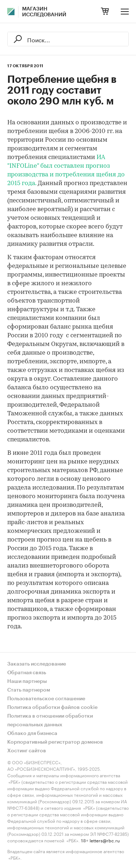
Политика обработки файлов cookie (52, 707)
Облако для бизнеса (32, 734)
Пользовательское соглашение (46, 699)
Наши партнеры (27, 681)
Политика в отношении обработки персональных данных (50, 721)
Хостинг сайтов (27, 751)
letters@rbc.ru (105, 840)
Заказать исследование (37, 664)
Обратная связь (27, 673)
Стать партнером (29, 690)
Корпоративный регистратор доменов (55, 742)
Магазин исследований (44, 12)
